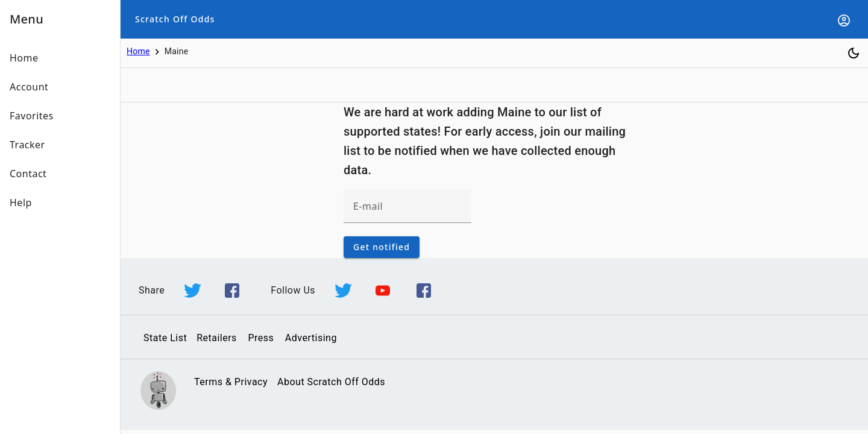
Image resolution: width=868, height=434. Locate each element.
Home (138, 51)
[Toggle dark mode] (854, 53)
